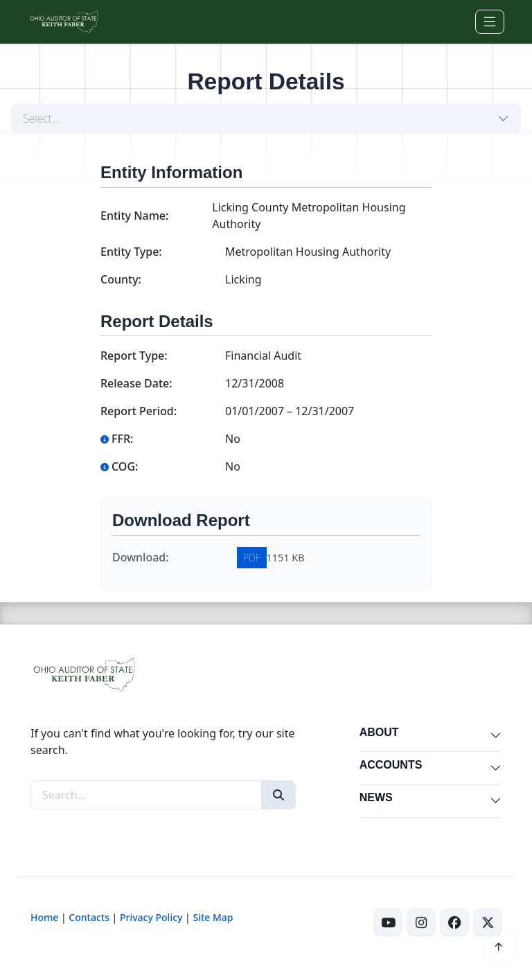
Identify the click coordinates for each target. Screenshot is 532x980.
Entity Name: (134, 216)
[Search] (278, 795)
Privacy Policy (151, 917)
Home (44, 917)
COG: (119, 466)
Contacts (89, 917)
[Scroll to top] (499, 947)
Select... (41, 119)
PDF (252, 558)
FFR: (117, 439)
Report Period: (139, 411)
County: (121, 279)
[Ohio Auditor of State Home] (63, 22)
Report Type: (134, 356)
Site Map (213, 917)
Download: (141, 557)
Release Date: (136, 383)
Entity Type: (131, 252)
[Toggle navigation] (490, 22)
